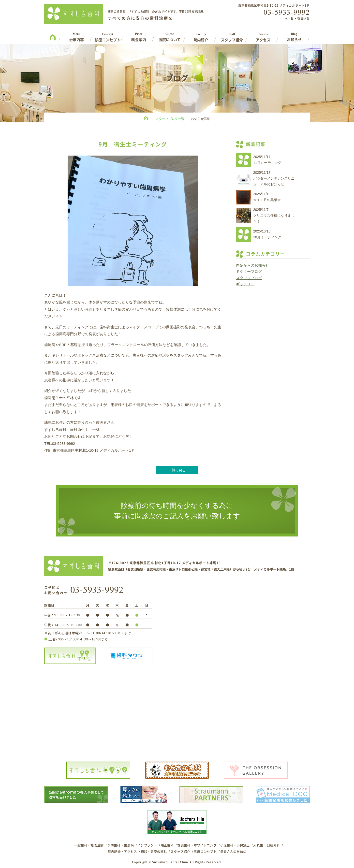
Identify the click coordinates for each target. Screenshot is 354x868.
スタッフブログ (249, 278)
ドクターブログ (249, 271)
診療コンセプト (205, 851)
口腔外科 (273, 845)
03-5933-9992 (287, 12)
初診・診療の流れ (154, 851)
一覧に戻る (177, 470)
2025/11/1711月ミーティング (267, 160)
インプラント (147, 845)
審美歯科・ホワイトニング (197, 845)
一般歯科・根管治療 (89, 845)
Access (263, 35)
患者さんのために (233, 851)
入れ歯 (258, 845)
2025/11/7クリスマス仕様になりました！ (274, 216)
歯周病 (129, 845)
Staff (232, 35)
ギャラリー (245, 284)
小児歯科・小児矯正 (235, 845)
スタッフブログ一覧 (170, 119)
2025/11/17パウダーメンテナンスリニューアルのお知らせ (274, 178)
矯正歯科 (167, 845)
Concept (108, 35)
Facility (201, 35)
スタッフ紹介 (180, 851)
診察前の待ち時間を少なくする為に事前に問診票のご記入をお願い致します (177, 511)
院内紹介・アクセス (122, 851)
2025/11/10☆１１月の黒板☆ (267, 197)
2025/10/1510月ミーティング (267, 234)
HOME (147, 119)
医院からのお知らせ (253, 265)
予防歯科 (114, 845)
